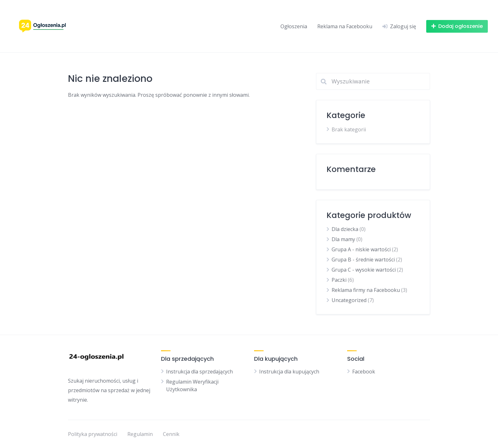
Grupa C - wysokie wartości (364, 270)
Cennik (171, 434)
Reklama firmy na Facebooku (366, 290)
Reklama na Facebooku (345, 26)
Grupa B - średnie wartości (363, 260)
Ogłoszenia (294, 26)
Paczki (339, 280)
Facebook (364, 372)
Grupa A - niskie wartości (361, 249)
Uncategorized (349, 300)
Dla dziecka (345, 229)
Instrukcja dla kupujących (289, 372)
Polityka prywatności (93, 434)
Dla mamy (343, 239)
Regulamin (140, 434)
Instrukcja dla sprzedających (199, 372)
